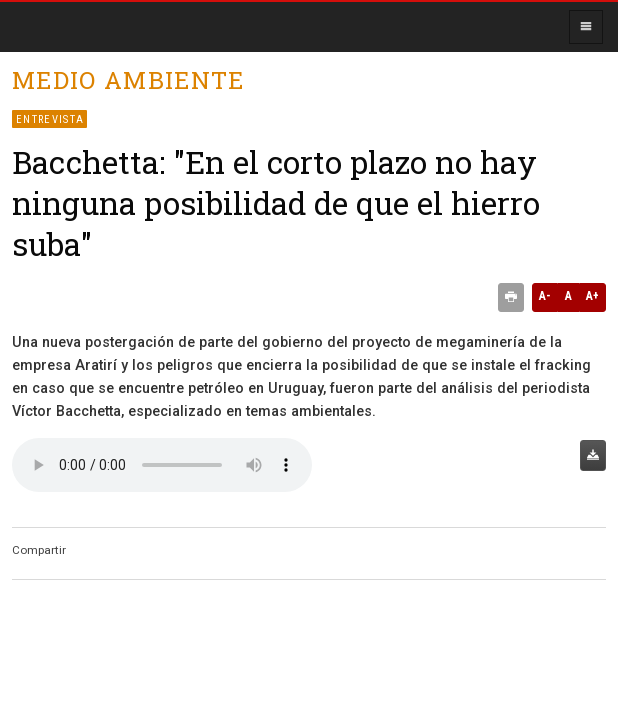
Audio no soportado (162, 465)
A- (545, 296)
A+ (592, 296)
